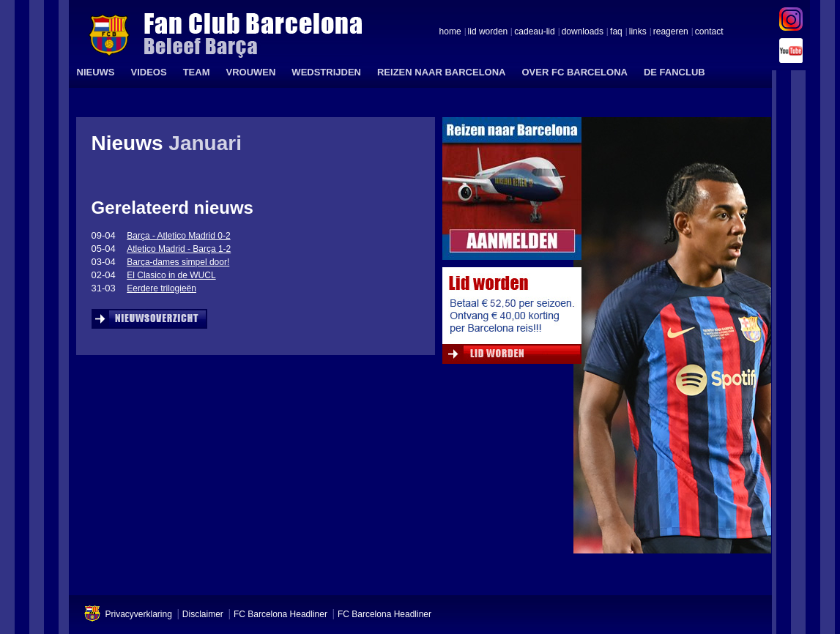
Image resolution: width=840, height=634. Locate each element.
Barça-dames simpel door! (178, 262)
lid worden (488, 32)
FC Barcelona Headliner (280, 614)
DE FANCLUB (674, 72)
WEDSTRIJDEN (326, 72)
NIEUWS (96, 72)
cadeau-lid (534, 32)
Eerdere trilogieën (161, 288)
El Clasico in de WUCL (171, 275)
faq (616, 32)
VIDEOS (149, 72)
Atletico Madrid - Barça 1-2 (179, 249)
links (638, 32)
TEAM (197, 72)
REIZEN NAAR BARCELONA (442, 72)
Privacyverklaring (139, 614)
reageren (671, 32)
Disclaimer (203, 614)
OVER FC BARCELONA (574, 72)
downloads (583, 32)
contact (709, 32)
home (450, 32)
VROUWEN (250, 72)
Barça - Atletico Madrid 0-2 (178, 236)
